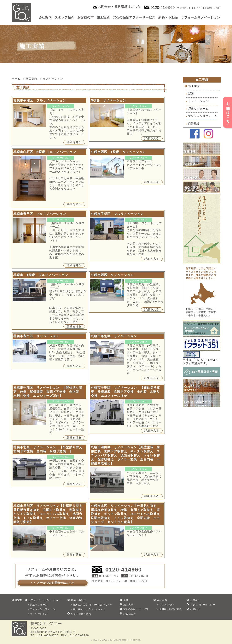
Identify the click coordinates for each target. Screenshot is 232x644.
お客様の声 (86, 17)
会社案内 (45, 17)
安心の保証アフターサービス (134, 17)
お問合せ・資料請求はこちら (119, 7)
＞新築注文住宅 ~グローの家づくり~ (91, 605)
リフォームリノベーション (201, 17)
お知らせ (195, 609)
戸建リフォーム (198, 109)
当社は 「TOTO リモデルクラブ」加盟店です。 (201, 360)
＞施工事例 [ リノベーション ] (87, 609)
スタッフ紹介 (65, 17)
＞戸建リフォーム (38, 605)
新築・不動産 (168, 17)
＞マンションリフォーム (41, 609)
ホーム (16, 79)
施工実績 (103, 17)
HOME (19, 600)
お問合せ (195, 600)
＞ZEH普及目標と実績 (169, 609)
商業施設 (194, 124)
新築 (191, 94)
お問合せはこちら (228, 113)
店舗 (126, 600)
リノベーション (198, 101)
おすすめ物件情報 (81, 614)
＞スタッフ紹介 (165, 605)
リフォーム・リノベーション (45, 600)
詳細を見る (74, 142)
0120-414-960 (163, 8)
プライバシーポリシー (203, 605)
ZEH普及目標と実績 (205, 372)
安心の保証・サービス (136, 609)
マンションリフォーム (203, 116)
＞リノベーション (38, 614)
